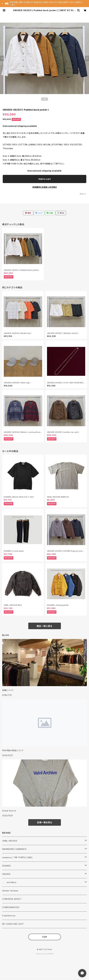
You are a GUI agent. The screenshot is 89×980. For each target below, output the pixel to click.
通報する (83, 194)
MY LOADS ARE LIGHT (13, 924)
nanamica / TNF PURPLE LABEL (17, 857)
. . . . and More (9, 882)
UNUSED (6, 874)
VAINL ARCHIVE (10, 841)
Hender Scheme (10, 891)
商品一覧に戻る (45, 626)
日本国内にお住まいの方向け (45, 187)
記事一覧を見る (45, 822)
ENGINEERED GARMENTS (14, 849)
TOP (44, 937)
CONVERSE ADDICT (12, 899)
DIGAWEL (7, 866)
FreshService (9, 916)
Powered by (45, 954)
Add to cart (44, 179)
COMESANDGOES (11, 907)
